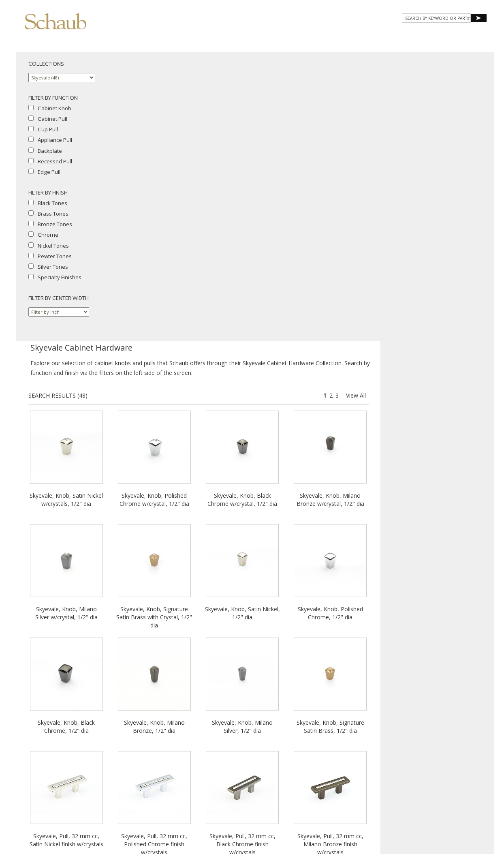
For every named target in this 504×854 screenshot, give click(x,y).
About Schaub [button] (240, 35)
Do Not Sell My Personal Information (413, 785)
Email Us (419, 771)
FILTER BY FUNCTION (53, 98)
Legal (421, 778)
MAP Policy (444, 778)
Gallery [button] (334, 35)
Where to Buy (390, 771)
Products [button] (291, 35)
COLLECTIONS (46, 64)
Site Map (443, 771)
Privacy (379, 778)
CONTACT (420, 35)
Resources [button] (378, 35)
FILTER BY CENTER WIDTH (59, 298)
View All (472, 107)
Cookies (401, 778)
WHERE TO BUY (463, 35)
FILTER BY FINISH (48, 193)
